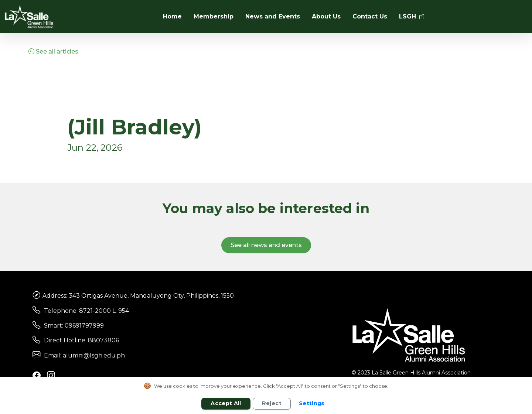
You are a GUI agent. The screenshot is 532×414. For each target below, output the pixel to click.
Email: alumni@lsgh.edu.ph (84, 355)
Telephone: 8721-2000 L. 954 (86, 311)
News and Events (273, 16)
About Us (326, 16)
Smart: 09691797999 (74, 326)
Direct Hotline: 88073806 (81, 340)
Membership (214, 16)
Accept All (226, 403)
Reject (272, 403)
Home (172, 16)
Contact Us (370, 16)
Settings (312, 403)
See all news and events (266, 245)
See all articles (53, 52)
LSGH (412, 16)
